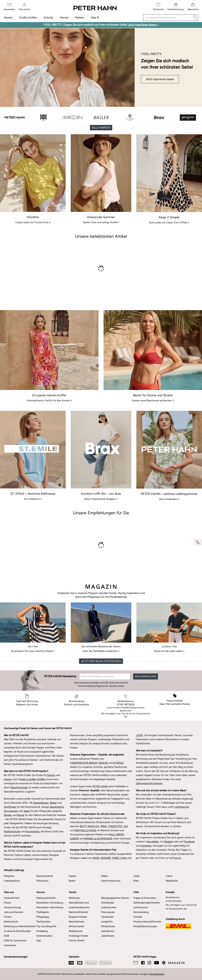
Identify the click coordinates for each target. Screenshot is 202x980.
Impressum (10, 945)
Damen (8, 18)
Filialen (8, 917)
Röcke (21, 815)
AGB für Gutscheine (15, 940)
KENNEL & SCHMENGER (98, 839)
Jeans (27, 811)
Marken (80, 18)
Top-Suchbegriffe (46, 926)
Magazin (168, 842)
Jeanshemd (107, 931)
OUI (126, 826)
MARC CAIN (119, 858)
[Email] (136, 963)
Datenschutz (11, 922)
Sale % (95, 18)
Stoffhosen (10, 807)
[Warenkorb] (193, 7)
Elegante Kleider (78, 917)
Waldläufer (172, 881)
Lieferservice (182, 807)
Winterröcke (108, 926)
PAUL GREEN (116, 834)
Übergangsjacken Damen (115, 898)
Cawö (169, 876)
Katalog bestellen (46, 898)
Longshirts (107, 922)
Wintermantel (76, 926)
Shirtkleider (107, 903)
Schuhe (48, 18)
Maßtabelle (43, 912)
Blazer (53, 803)
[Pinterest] (164, 963)
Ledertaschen (109, 907)
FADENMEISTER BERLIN (84, 763)
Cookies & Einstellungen (17, 931)
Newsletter (153, 842)
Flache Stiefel (77, 940)
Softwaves (42, 881)
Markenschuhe (12, 831)
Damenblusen (41, 803)
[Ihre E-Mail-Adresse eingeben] (105, 676)
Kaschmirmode (19, 787)
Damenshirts (57, 807)
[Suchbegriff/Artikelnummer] (168, 18)
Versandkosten (157, 974)
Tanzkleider (107, 917)
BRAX (104, 826)
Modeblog (42, 931)
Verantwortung (12, 907)
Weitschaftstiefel (78, 912)
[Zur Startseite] (95, 8)
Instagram (146, 846)
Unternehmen (12, 898)
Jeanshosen (108, 936)
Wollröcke (74, 898)
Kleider (8, 815)
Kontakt (138, 917)
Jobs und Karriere (13, 912)
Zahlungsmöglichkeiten (149, 783)
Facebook (189, 842)
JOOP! (140, 735)
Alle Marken (101, 128)
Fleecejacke (108, 912)
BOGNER (106, 858)
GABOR (74, 839)
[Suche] (195, 18)
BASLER (103, 763)
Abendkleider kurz (79, 903)
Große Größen (28, 18)
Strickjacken (11, 811)
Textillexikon (43, 922)
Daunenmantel (45, 876)
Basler (72, 881)
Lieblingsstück (12, 881)
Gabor (104, 876)
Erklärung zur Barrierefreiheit (20, 926)
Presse (7, 903)
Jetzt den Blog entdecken (101, 661)
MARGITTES (115, 826)
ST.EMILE (119, 763)
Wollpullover (76, 931)
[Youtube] (157, 963)
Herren (64, 18)
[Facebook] (143, 963)
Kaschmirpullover (111, 881)
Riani (136, 881)
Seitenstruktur (44, 936)
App (39, 940)
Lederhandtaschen (79, 907)
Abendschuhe (76, 922)
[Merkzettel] (158, 7)
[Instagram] (149, 963)
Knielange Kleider (79, 936)
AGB (6, 936)
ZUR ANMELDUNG (146, 676)
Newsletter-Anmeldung (50, 903)
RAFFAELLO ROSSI (86, 830)
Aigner (72, 876)
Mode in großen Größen (32, 779)
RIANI (96, 858)
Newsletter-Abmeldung (50, 907)
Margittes (9, 876)
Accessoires (33, 831)
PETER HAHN (100, 786)
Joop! (137, 876)
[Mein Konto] (24, 7)
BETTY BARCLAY (90, 826)
